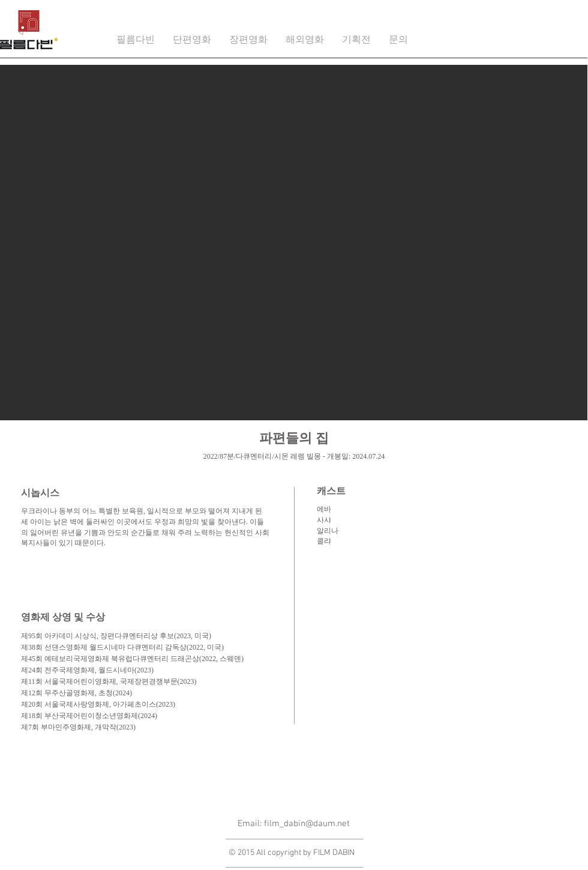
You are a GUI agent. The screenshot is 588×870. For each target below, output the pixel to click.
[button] (192, 41)
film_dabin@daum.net (307, 824)
